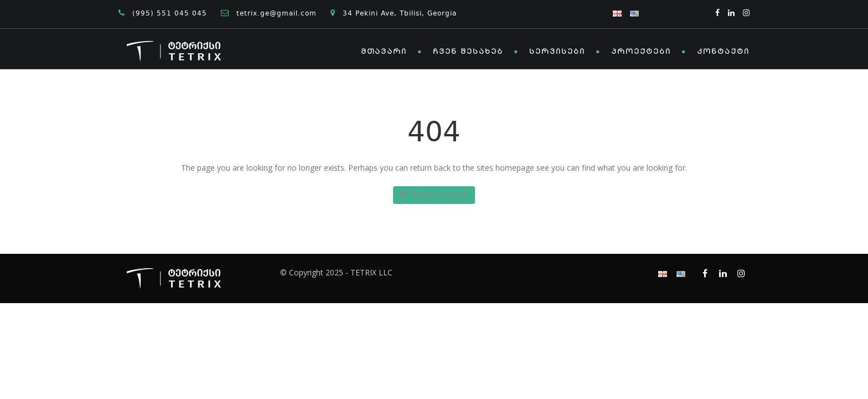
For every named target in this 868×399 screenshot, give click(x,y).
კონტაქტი (723, 52)
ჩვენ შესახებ (468, 52)
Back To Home (434, 195)
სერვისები (557, 52)
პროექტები (641, 52)
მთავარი (384, 52)
